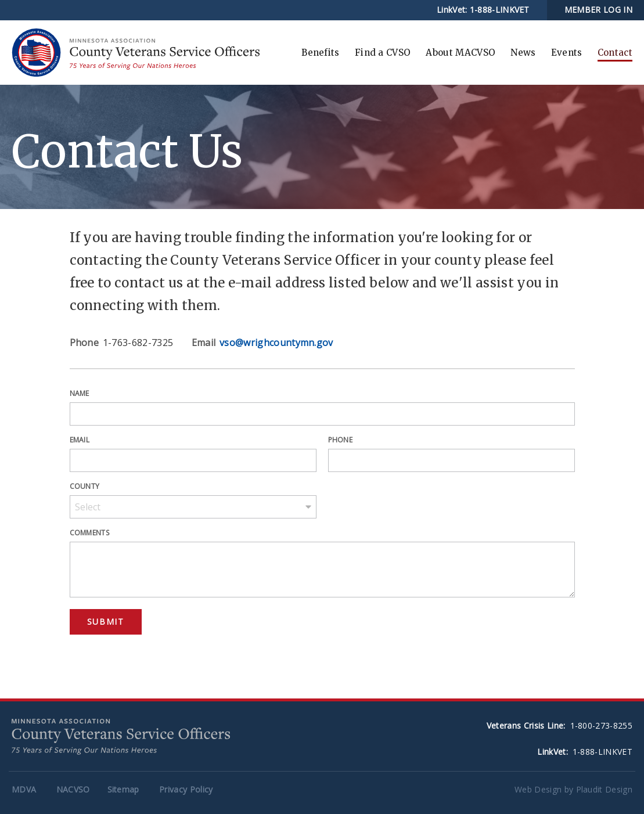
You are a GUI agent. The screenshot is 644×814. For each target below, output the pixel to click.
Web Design (538, 789)
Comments (90, 533)
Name (80, 393)
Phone (341, 440)
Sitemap (123, 789)
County (85, 486)
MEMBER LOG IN (598, 10)
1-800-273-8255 (601, 725)
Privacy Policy (186, 789)
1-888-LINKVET (500, 10)
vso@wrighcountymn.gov (276, 343)
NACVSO (73, 789)
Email (80, 440)
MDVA (24, 789)
